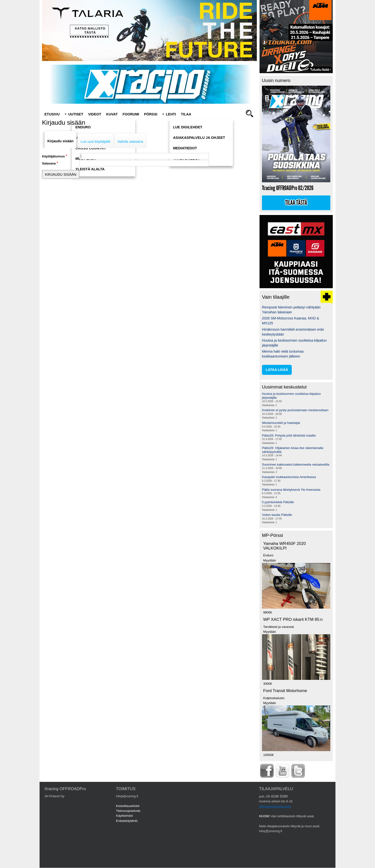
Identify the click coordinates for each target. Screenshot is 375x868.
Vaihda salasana (130, 142)
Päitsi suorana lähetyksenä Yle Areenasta (291, 490)
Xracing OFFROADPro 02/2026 (288, 188)
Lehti (171, 114)
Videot (95, 114)
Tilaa (186, 114)
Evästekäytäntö (127, 821)
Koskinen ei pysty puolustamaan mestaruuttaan (295, 410)
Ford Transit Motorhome (285, 691)
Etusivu (52, 114)
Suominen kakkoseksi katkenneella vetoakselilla (296, 465)
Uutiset (76, 114)
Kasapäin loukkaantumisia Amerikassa (289, 477)
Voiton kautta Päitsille (277, 515)
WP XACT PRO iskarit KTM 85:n (293, 619)
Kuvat (112, 114)
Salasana (49, 163)
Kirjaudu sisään (60, 141)
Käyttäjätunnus (53, 156)
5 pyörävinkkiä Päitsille (278, 502)
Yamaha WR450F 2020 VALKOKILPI (285, 546)
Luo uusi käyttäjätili (95, 142)
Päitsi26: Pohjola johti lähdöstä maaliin (289, 435)
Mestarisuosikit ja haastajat (281, 423)
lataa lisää (277, 370)
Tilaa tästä (296, 203)
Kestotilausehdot (128, 806)
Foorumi (131, 114)
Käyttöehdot (124, 816)
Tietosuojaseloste (128, 811)
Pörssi (151, 114)
